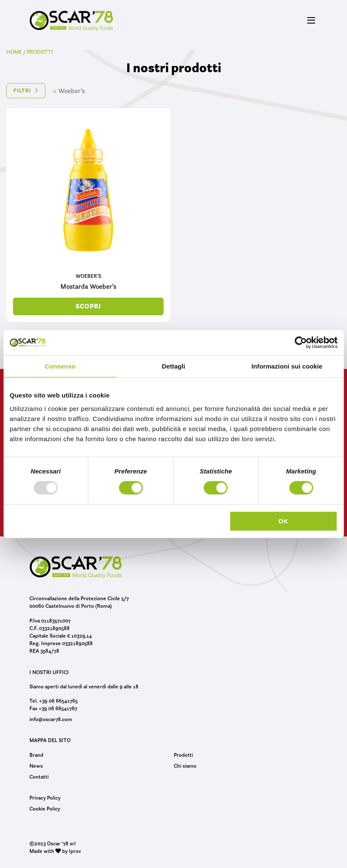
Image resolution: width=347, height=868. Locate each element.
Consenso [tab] (60, 366)
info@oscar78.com (51, 719)
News (36, 766)
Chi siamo (185, 766)
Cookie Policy (45, 808)
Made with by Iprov (55, 851)
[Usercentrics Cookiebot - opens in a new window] (301, 342)
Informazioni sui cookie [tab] (287, 366)
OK (283, 521)
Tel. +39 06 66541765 (53, 701)
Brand (36, 755)
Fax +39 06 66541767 (53, 708)
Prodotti (183, 755)
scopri (88, 306)
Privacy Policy (45, 797)
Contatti (39, 776)
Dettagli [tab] (174, 366)
